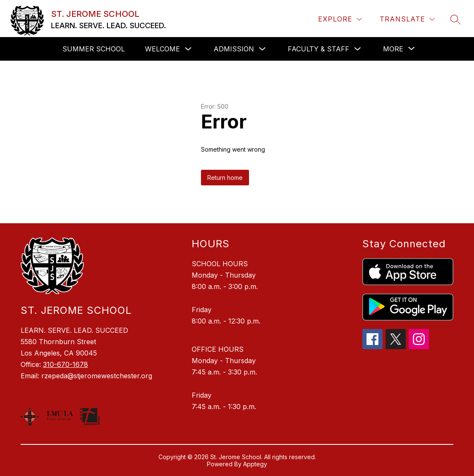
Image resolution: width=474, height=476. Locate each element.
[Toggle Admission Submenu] (262, 49)
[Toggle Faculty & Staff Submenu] (358, 49)
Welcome (162, 49)
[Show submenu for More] (393, 49)
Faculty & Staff (319, 49)
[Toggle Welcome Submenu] (188, 49)
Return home (225, 178)
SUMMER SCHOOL (94, 49)
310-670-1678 (66, 364)
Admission (234, 49)
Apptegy (255, 464)
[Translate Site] (407, 19)
